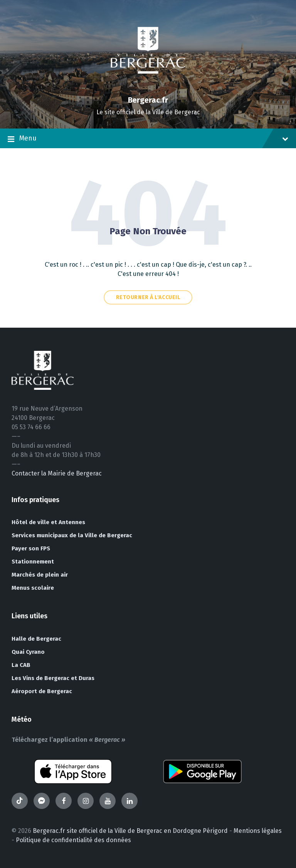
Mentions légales (258, 831)
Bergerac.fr (148, 100)
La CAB (21, 665)
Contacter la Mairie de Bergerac (57, 473)
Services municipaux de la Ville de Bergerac (72, 535)
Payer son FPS (31, 548)
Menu (148, 139)
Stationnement (33, 562)
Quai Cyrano (28, 652)
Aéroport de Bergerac (42, 691)
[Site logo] (148, 87)
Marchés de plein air (40, 575)
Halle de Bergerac (36, 639)
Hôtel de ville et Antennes (48, 522)
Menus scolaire (33, 588)
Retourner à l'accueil (148, 297)
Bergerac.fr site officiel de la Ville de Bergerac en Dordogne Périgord (130, 831)
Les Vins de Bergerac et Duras (53, 678)
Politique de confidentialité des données (73, 840)
